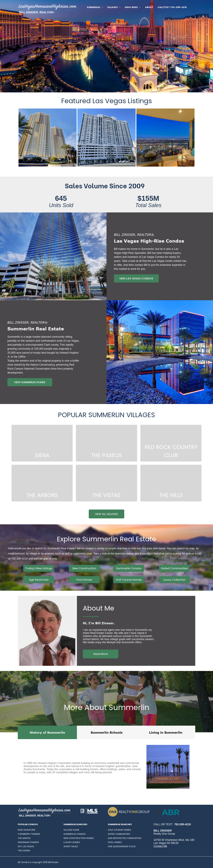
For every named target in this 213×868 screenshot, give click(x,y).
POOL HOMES (115, 842)
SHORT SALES (71, 846)
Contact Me (160, 846)
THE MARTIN (24, 838)
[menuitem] (95, 7)
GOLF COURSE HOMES (119, 830)
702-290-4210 (20, 559)
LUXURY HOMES (72, 842)
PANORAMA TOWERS (28, 842)
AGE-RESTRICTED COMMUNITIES (125, 838)
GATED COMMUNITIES (119, 834)
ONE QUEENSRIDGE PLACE (122, 846)
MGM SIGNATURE (27, 830)
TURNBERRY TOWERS (29, 834)
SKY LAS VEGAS (26, 846)
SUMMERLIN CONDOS (74, 834)
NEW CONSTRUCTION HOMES (79, 838)
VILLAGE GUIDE (71, 830)
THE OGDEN (24, 851)
